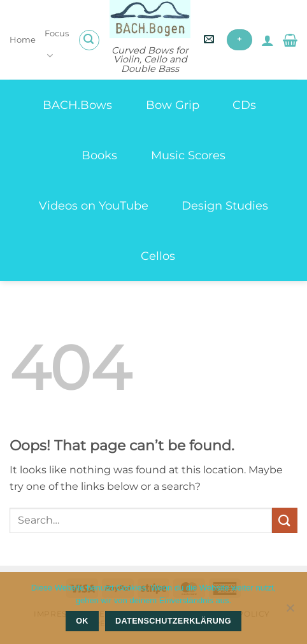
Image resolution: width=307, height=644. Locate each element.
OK (82, 621)
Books (99, 155)
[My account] (268, 40)
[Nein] (290, 612)
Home (23, 40)
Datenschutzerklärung (173, 621)
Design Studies (225, 205)
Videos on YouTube (94, 205)
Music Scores (188, 155)
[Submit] (285, 520)
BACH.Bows (77, 105)
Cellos (158, 256)
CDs (244, 105)
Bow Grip (173, 105)
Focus (57, 45)
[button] (89, 40)
